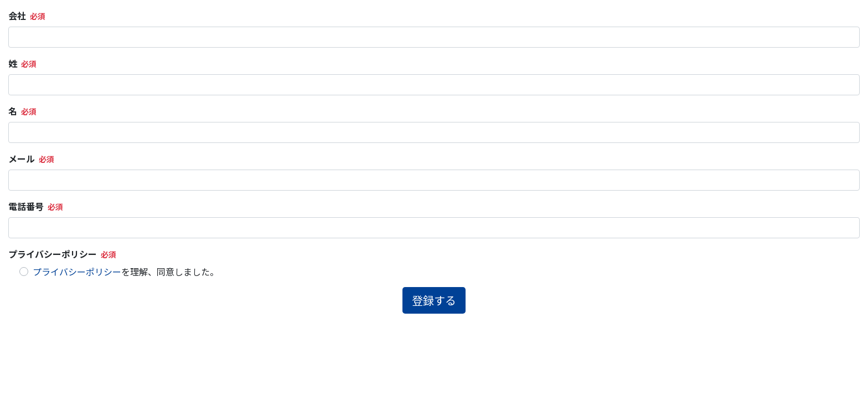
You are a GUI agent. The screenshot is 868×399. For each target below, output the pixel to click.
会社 (17, 16)
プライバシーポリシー (53, 254)
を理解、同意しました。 (126, 272)
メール (22, 158)
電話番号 (26, 206)
